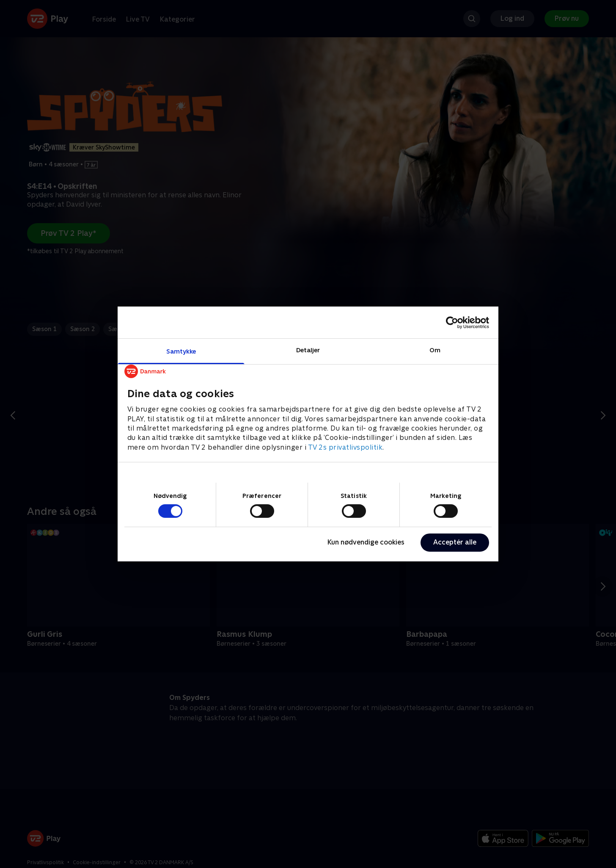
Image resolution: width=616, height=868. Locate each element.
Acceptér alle (455, 542)
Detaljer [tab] (308, 350)
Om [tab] (435, 350)
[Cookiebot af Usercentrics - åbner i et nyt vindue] (452, 322)
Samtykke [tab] (181, 351)
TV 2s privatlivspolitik (345, 447)
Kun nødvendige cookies (366, 542)
